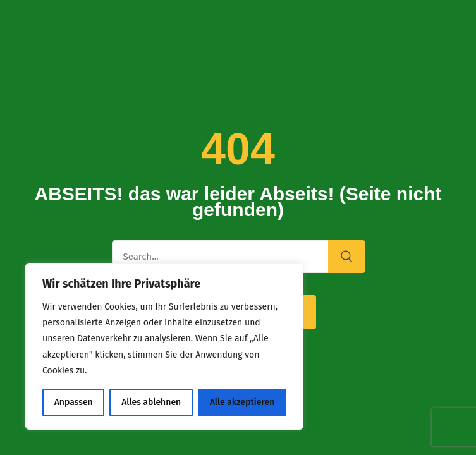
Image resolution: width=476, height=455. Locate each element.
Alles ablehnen (151, 402)
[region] (164, 346)
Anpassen (74, 402)
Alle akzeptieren (242, 402)
